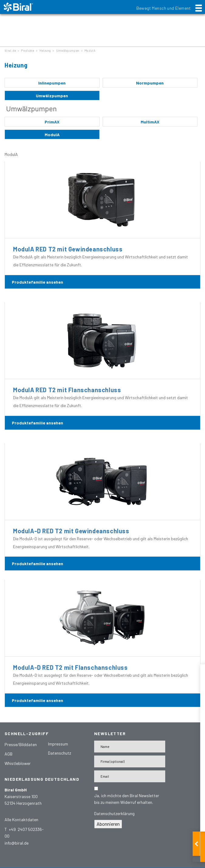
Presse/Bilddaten (21, 744)
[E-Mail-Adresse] (130, 776)
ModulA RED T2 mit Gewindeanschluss (68, 249)
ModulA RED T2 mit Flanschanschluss (67, 390)
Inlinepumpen (52, 83)
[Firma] (130, 761)
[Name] (130, 747)
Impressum (58, 744)
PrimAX (52, 122)
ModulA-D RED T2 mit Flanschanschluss (70, 667)
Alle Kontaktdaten (21, 820)
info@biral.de (17, 843)
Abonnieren (108, 824)
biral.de (10, 50)
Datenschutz (60, 753)
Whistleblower (18, 763)
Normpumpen (150, 83)
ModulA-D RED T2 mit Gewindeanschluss (71, 531)
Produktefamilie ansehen (38, 282)
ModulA (90, 50)
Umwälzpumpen (68, 50)
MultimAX (150, 122)
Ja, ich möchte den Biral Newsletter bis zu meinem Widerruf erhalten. (127, 799)
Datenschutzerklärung (114, 813)
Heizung (45, 50)
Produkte (27, 50)
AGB (9, 754)
